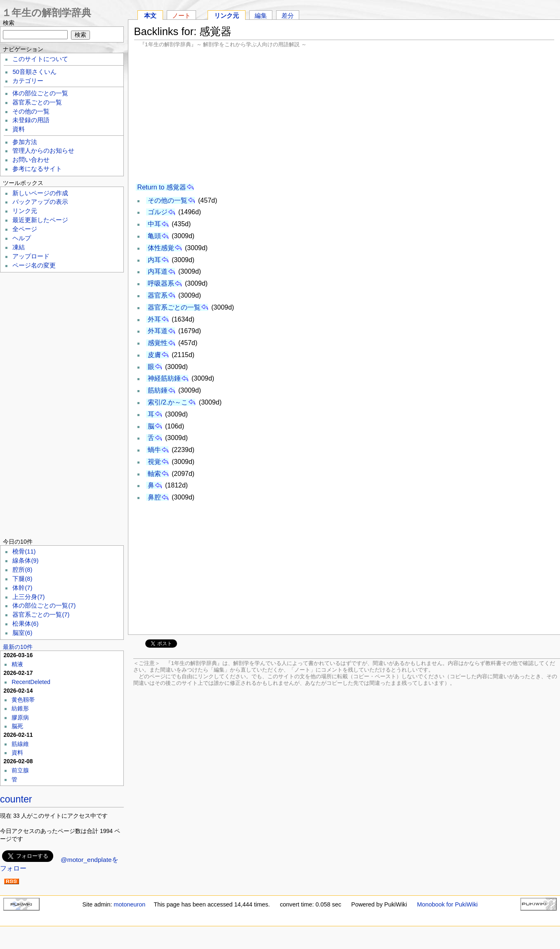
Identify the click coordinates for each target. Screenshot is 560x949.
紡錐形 (20, 708)
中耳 (154, 224)
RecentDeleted (31, 682)
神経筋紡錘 (164, 378)
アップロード (31, 256)
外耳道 (158, 331)
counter (16, 799)
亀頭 (154, 236)
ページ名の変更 (34, 265)
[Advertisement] (344, 116)
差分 (288, 15)
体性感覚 (161, 248)
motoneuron (129, 904)
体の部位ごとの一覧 (40, 93)
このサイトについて (40, 59)
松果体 (25, 624)
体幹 (22, 588)
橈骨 (24, 551)
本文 (150, 15)
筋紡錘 (158, 390)
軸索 (154, 474)
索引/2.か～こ (168, 402)
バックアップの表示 (40, 202)
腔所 (22, 570)
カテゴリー (28, 81)
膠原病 (20, 717)
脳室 (22, 633)
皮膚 (154, 355)
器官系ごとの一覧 (174, 307)
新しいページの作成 (40, 193)
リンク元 (227, 15)
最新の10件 (18, 647)
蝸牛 (154, 450)
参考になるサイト (37, 169)
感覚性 (158, 343)
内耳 (154, 260)
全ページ (25, 229)
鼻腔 (154, 497)
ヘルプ (22, 238)
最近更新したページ (40, 220)
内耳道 (158, 271)
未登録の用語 (31, 120)
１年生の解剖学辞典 (46, 13)
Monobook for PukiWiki (447, 904)
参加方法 (25, 142)
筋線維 (20, 744)
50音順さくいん (34, 72)
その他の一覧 (168, 200)
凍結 (19, 247)
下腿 (22, 579)
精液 (17, 664)
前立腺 (20, 770)
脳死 (17, 726)
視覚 (154, 462)
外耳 (154, 319)
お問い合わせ (31, 160)
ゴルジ (158, 212)
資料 (19, 129)
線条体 (25, 561)
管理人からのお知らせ (43, 151)
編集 (261, 15)
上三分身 (28, 597)
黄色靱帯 (23, 700)
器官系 (158, 295)
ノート (181, 15)
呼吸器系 (161, 283)
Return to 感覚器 (162, 187)
